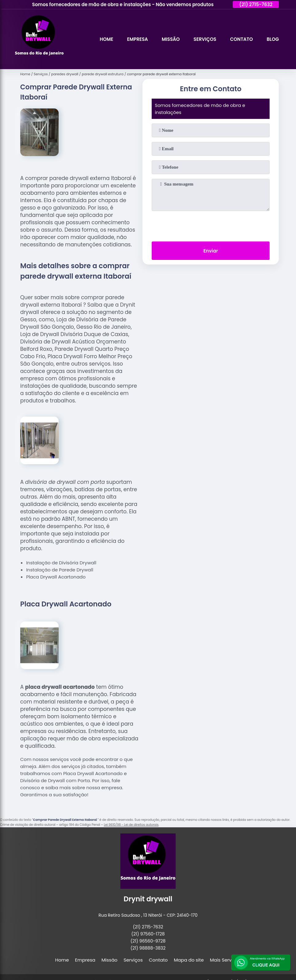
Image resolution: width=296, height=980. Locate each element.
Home (107, 39)
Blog (273, 39)
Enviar (211, 251)
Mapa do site (189, 960)
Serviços (205, 39)
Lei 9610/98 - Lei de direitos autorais (131, 825)
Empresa (138, 39)
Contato (241, 39)
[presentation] (211, 225)
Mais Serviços (226, 960)
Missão (171, 39)
